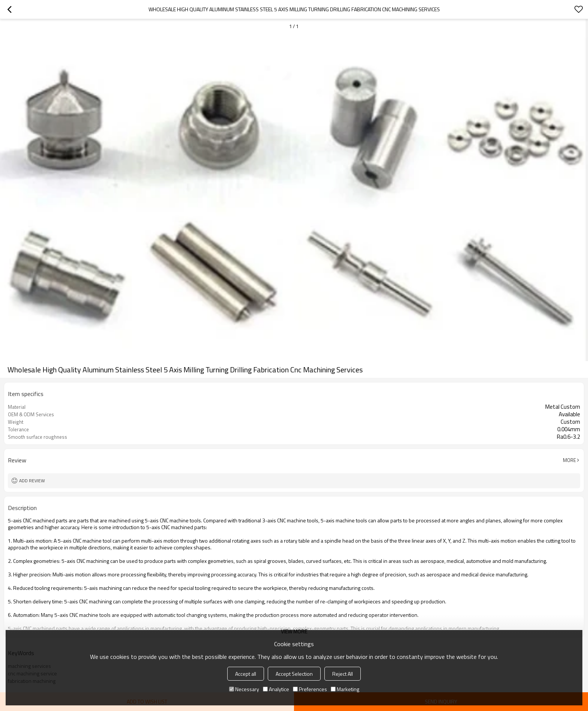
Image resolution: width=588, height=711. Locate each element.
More (569, 460)
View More (294, 631)
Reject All (343, 674)
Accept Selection (294, 674)
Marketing (345, 689)
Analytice (276, 689)
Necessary (244, 689)
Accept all (246, 674)
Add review (32, 481)
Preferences (310, 689)
